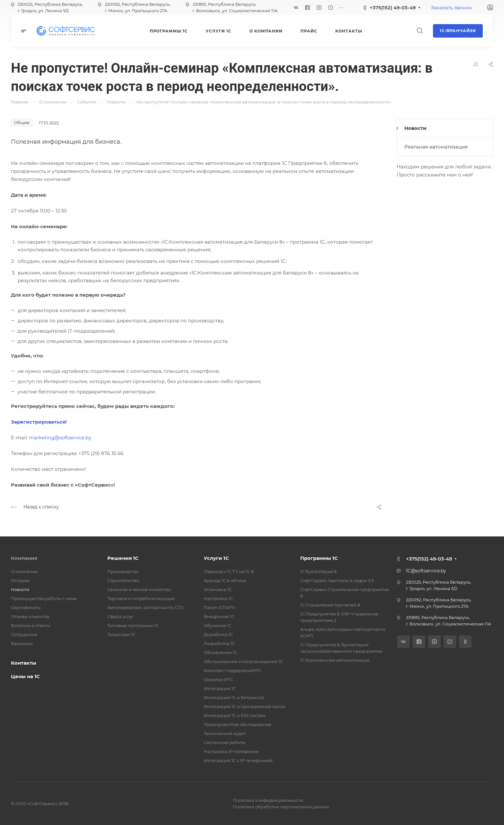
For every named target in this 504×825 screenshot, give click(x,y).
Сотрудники (24, 634)
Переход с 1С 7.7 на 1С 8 (229, 571)
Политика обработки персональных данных (281, 807)
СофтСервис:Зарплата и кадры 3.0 (337, 580)
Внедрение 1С (219, 616)
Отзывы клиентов (30, 616)
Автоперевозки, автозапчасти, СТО (146, 607)
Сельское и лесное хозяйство (139, 589)
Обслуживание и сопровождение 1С (243, 661)
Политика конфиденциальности (268, 800)
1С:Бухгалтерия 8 (318, 571)
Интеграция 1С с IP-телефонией (238, 760)
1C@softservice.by (426, 571)
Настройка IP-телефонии (231, 751)
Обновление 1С (221, 652)
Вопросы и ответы (31, 625)
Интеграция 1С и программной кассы (244, 706)
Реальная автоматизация (436, 147)
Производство (123, 571)
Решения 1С (123, 558)
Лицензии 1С (121, 634)
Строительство (123, 580)
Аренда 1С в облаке (225, 580)
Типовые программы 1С (133, 625)
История (20, 580)
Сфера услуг (121, 616)
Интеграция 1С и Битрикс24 (234, 697)
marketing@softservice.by (60, 438)
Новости (415, 128)
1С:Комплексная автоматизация (335, 660)
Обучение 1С (218, 625)
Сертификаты (26, 607)
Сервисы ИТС (218, 679)
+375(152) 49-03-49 (393, 8)
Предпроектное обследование (238, 724)
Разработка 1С (219, 643)
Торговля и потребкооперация (141, 598)
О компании (24, 571)
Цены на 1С (25, 676)
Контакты (24, 663)
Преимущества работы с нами (44, 598)
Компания (24, 558)
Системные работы (225, 742)
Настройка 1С (218, 598)
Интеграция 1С (220, 688)
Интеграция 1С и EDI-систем (234, 715)
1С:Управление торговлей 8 (330, 605)
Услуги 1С (216, 558)
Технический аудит (225, 733)
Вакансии (22, 643)
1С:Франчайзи (458, 31)
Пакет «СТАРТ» (220, 607)
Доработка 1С (218, 634)
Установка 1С (218, 589)
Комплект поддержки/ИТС (233, 670)
